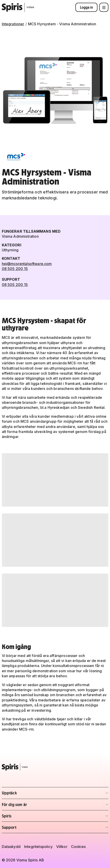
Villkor (62, 847)
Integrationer (13, 24)
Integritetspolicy (38, 847)
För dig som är (29, 806)
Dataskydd (11, 847)
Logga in (86, 7)
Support (29, 829)
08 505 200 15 (15, 269)
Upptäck (29, 794)
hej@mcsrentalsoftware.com (27, 264)
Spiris (29, 817)
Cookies (78, 847)
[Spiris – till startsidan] (55, 767)
